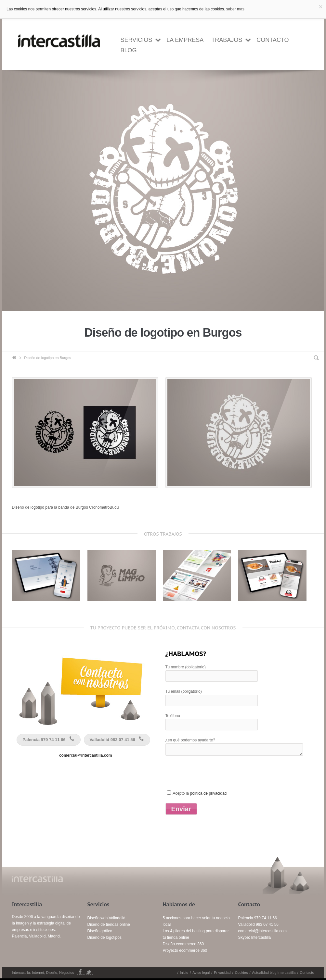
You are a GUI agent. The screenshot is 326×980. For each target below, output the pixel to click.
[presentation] (215, 777)
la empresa (185, 40)
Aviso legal (201, 973)
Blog (129, 50)
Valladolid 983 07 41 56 (118, 739)
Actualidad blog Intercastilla (274, 973)
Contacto (273, 40)
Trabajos (227, 40)
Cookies (241, 973)
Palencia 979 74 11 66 (49, 739)
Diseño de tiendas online (109, 924)
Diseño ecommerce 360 (183, 944)
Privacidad (222, 973)
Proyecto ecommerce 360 (185, 950)
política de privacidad (209, 793)
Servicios (137, 40)
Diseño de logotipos (104, 937)
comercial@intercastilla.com (85, 755)
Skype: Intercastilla (255, 937)
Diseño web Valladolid (106, 918)
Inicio (184, 973)
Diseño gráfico (100, 931)
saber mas (235, 9)
